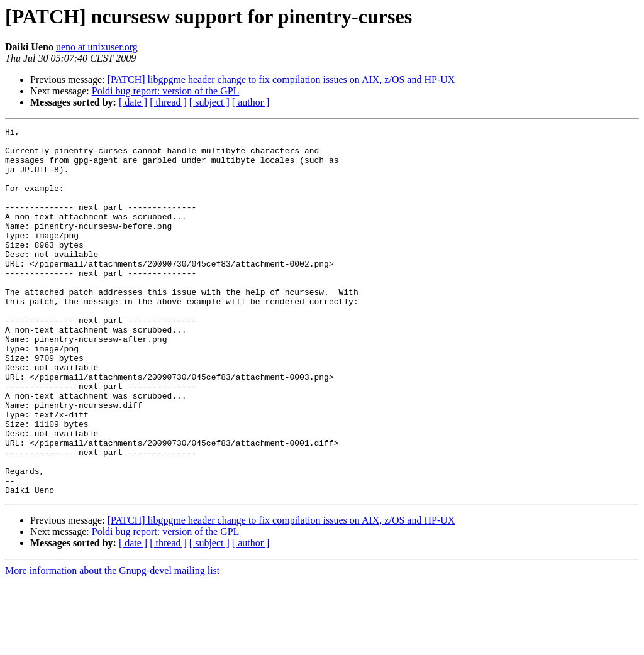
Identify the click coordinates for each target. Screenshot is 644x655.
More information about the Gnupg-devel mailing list (112, 644)
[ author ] (251, 102)
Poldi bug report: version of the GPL (166, 91)
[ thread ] (168, 102)
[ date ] (133, 102)
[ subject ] (209, 102)
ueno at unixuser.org (97, 47)
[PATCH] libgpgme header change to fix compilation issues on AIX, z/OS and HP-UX (281, 80)
